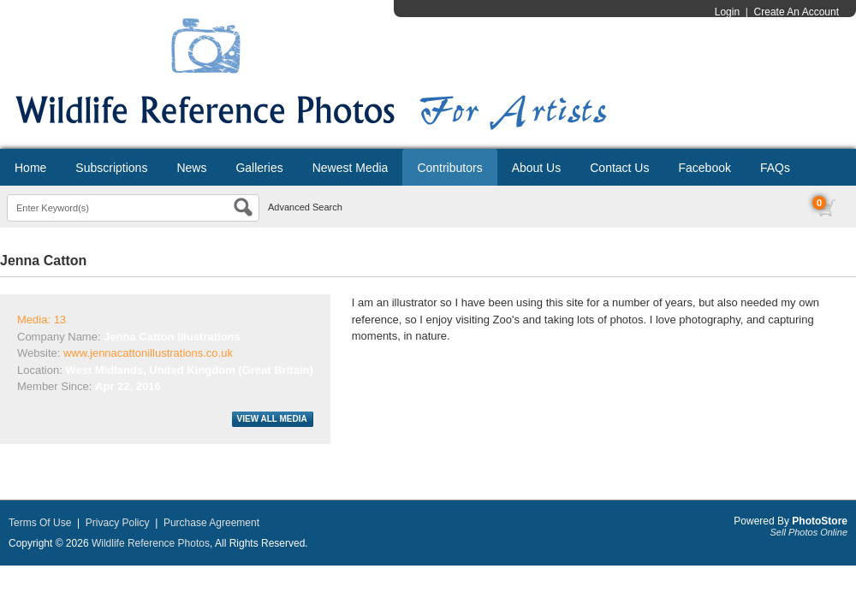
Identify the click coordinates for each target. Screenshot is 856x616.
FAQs (775, 168)
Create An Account (797, 12)
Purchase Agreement (211, 523)
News (191, 168)
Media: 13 (42, 320)
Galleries (259, 168)
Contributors (449, 168)
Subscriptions (111, 168)
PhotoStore (820, 521)
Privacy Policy (118, 523)
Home (30, 168)
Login (727, 12)
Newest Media (351, 168)
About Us (537, 168)
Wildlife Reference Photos (151, 543)
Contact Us (619, 168)
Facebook (704, 168)
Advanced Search (305, 207)
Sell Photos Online (809, 532)
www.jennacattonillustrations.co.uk (148, 353)
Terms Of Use (40, 523)
